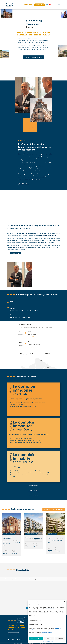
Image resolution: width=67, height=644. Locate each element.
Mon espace (40, 5)
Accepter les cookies (36, 639)
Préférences (60, 639)
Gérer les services (33, 635)
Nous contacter (13, 634)
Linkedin (11, 640)
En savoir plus (24, 183)
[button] (64, 602)
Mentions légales (19, 643)
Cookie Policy (44, 641)
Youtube (20, 640)
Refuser (49, 639)
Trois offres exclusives (34, 57)
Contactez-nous (27, 5)
